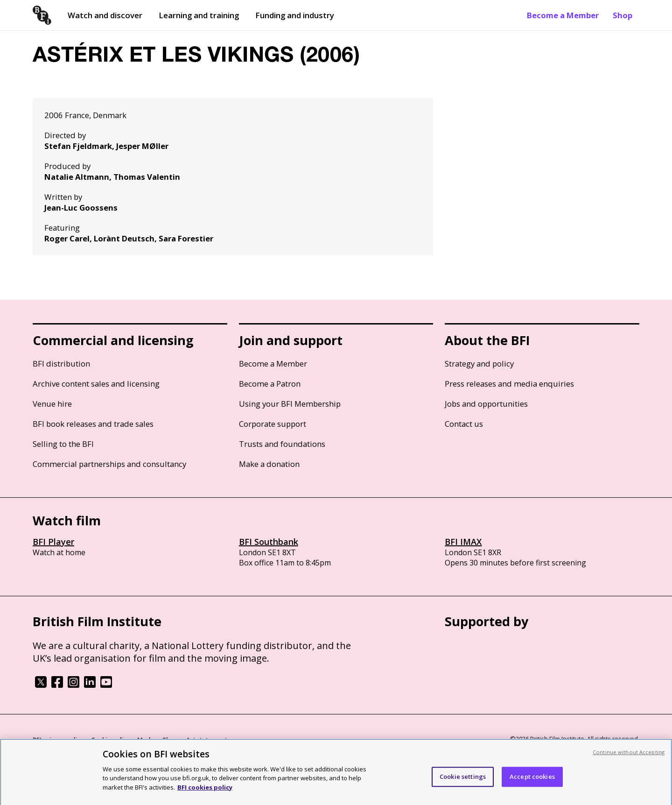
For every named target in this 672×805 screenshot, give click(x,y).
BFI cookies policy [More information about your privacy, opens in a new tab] (205, 792)
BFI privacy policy (58, 740)
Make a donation (269, 464)
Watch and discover (105, 15)
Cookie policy (111, 740)
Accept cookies (532, 782)
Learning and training (199, 15)
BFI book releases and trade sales (93, 424)
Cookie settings (463, 782)
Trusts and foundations (282, 444)
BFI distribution (61, 364)
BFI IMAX (463, 542)
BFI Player (53, 542)
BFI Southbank (269, 542)
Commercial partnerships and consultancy (109, 464)
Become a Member (563, 15)
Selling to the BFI (63, 444)
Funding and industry (295, 15)
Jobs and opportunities (486, 404)
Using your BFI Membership (290, 404)
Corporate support (273, 424)
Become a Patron (270, 384)
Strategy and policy (479, 364)
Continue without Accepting (629, 757)
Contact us (464, 424)
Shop (623, 15)
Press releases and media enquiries (509, 384)
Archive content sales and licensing (96, 384)
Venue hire (52, 404)
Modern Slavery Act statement (182, 740)
